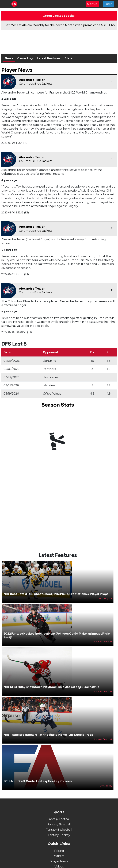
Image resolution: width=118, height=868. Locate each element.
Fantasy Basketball (59, 830)
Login (108, 4)
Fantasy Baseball (59, 824)
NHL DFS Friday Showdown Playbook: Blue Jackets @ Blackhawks (51, 687)
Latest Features (49, 58)
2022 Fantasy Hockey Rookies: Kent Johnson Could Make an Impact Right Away (57, 635)
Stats (68, 58)
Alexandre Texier (32, 80)
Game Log (25, 58)
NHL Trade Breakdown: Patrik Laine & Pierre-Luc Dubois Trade (49, 735)
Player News (59, 861)
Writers (59, 856)
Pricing (59, 851)
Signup (92, 4)
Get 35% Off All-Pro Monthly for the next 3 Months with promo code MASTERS (60, 25)
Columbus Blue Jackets (36, 84)
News (9, 58)
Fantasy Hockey (59, 835)
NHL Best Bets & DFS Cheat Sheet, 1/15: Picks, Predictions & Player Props (56, 594)
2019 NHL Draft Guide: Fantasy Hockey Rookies (38, 781)
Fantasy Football (59, 819)
